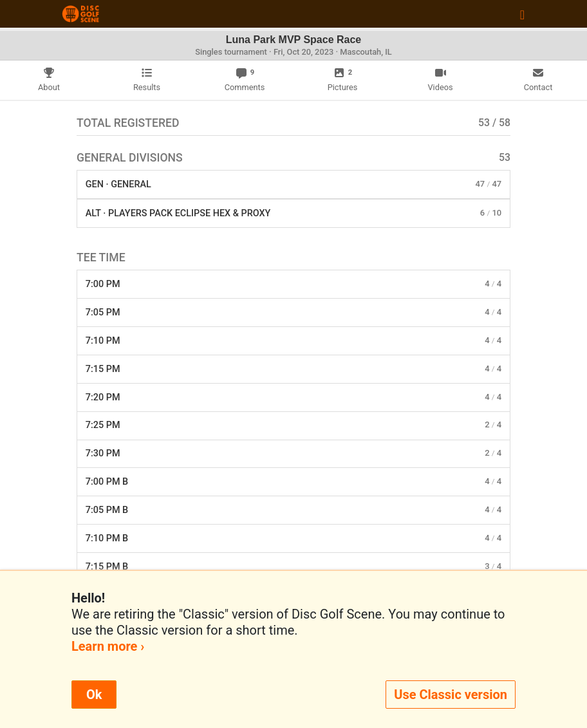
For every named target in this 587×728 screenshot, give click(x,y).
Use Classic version (451, 695)
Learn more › (108, 646)
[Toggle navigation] (522, 14)
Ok (94, 695)
